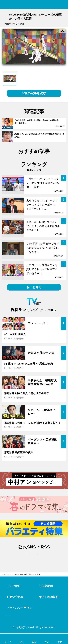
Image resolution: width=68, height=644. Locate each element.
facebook (34, 556)
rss (44, 556)
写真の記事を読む (34, 93)
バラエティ (14, 574)
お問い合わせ (15, 597)
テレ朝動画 (46, 586)
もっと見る (34, 287)
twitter (24, 556)
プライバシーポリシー (19, 612)
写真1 (39, 574)
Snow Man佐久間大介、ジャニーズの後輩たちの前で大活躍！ (28, 574)
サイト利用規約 (49, 597)
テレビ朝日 (14, 586)
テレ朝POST (34, 4)
